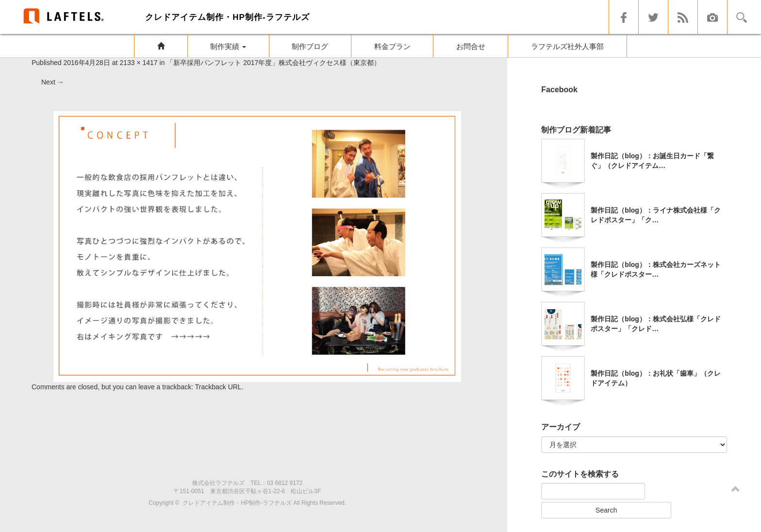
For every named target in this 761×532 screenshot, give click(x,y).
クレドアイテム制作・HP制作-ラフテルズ (237, 503)
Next (53, 82)
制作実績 (228, 46)
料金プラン (392, 46)
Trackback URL (218, 387)
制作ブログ (310, 46)
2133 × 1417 (138, 63)
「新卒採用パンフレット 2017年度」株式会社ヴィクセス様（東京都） (273, 63)
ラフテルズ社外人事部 (567, 46)
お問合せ (471, 46)
